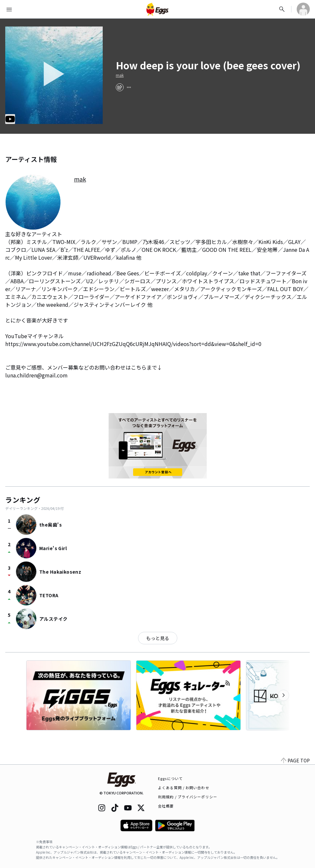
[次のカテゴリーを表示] (284, 695)
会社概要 (166, 806)
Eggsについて (170, 778)
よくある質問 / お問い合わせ (184, 788)
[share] (120, 87)
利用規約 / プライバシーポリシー (188, 797)
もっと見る (158, 638)
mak (120, 75)
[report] (129, 87)
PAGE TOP (295, 760)
